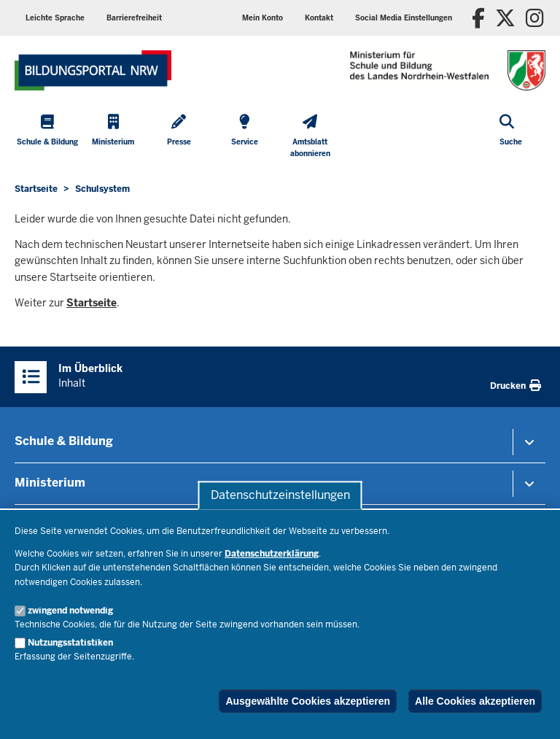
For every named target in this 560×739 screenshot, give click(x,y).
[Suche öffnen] (511, 138)
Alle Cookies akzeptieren (475, 701)
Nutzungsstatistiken (70, 643)
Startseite (92, 303)
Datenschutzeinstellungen (280, 495)
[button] (404, 18)
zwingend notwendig (70, 611)
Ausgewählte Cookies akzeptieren (308, 701)
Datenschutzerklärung (272, 554)
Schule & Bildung (64, 441)
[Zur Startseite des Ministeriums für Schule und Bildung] (93, 70)
